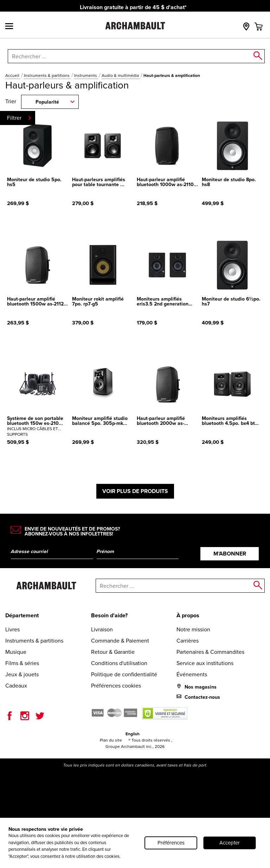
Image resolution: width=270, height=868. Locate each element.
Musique (16, 652)
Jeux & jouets (22, 674)
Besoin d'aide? (109, 615)
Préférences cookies (116, 686)
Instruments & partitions (47, 75)
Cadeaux (16, 686)
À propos (188, 615)
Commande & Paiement (120, 641)
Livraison (102, 629)
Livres (12, 629)
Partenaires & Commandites (210, 652)
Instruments (86, 75)
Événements (192, 674)
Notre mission (193, 629)
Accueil (13, 75)
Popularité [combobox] (47, 102)
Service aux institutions (205, 663)
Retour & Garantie (113, 652)
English (133, 734)
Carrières (188, 641)
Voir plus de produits (135, 491)
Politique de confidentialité (124, 674)
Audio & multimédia (121, 75)
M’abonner (230, 554)
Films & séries (22, 663)
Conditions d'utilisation (119, 663)
